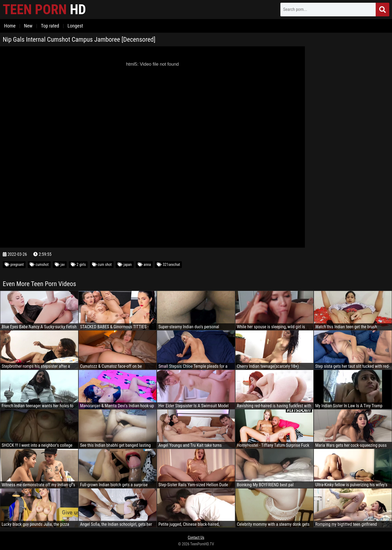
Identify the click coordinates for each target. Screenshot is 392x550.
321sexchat (168, 265)
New (28, 26)
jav (60, 265)
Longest (75, 26)
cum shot (102, 265)
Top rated (50, 26)
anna (144, 265)
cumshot (39, 265)
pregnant (14, 265)
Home (10, 26)
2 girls (78, 265)
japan (125, 265)
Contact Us (196, 537)
